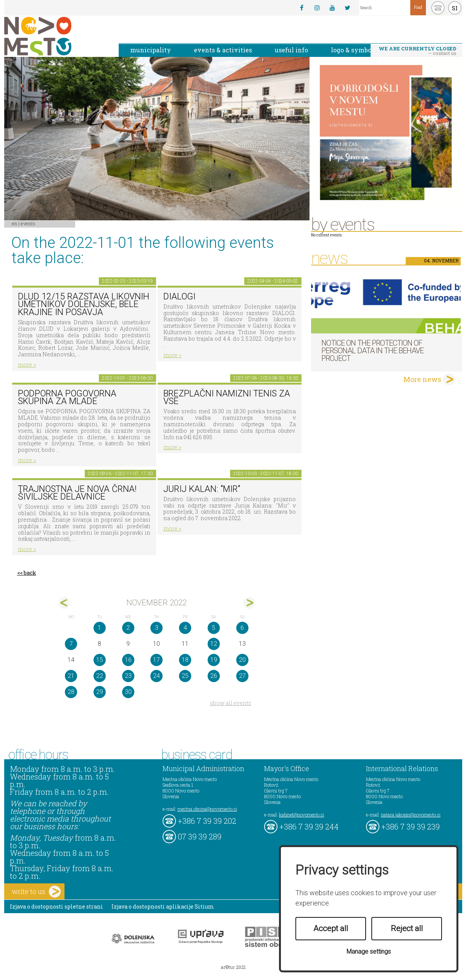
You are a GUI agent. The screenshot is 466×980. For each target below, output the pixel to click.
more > (27, 365)
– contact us (418, 51)
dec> (249, 603)
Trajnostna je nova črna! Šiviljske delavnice (77, 493)
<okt (64, 603)
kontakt (438, 8)
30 (128, 692)
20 (242, 660)
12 (214, 644)
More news (422, 379)
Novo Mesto (56, 36)
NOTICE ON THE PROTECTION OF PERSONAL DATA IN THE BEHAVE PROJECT (372, 351)
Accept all (331, 928)
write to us (36, 892)
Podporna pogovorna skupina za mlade (67, 398)
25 (185, 676)
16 (128, 660)
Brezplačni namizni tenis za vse (227, 398)
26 (214, 676)
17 (156, 660)
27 (242, 676)
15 (100, 660)
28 (71, 692)
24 (156, 676)
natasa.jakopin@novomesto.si (411, 815)
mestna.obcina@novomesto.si (207, 809)
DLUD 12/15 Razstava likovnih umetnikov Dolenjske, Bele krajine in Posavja (84, 304)
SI (455, 8)
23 (128, 676)
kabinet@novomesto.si (302, 815)
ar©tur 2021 (233, 967)
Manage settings (369, 952)
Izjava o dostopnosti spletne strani (56, 906)
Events (28, 223)
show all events (231, 703)
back (30, 573)
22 (100, 676)
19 (214, 660)
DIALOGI (179, 297)
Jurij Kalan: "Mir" (202, 489)
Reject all (407, 928)
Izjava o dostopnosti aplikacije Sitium (163, 906)
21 (71, 676)
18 (185, 660)
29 (100, 692)
